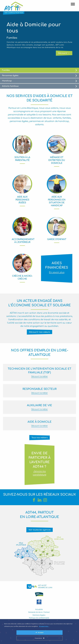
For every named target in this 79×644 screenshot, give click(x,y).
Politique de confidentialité (39, 618)
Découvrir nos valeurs (39, 332)
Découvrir (64, 53)
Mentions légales (39, 615)
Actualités (39, 609)
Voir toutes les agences (40, 530)
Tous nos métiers (40, 438)
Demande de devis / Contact (39, 612)
